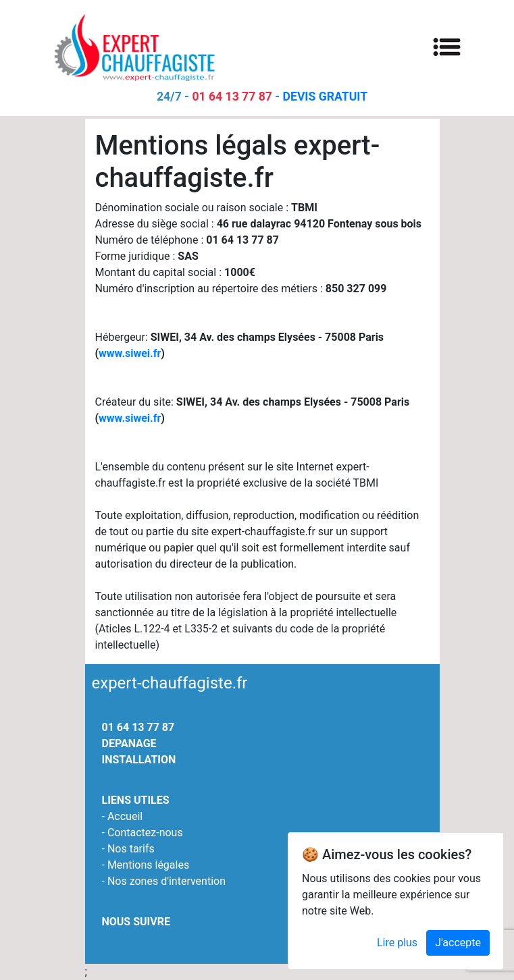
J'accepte (458, 947)
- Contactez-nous (143, 833)
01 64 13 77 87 (232, 97)
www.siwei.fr (130, 353)
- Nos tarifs (128, 849)
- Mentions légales (146, 865)
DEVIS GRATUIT (326, 97)
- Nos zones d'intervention (164, 881)
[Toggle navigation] (447, 46)
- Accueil (123, 816)
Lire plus (397, 947)
